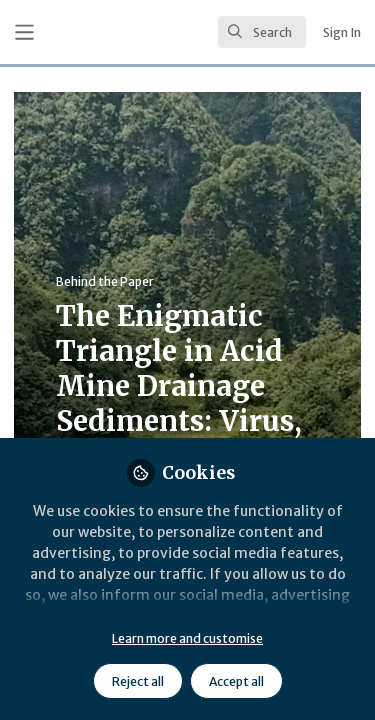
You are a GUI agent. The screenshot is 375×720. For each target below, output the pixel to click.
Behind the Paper (105, 281)
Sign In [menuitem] (342, 32)
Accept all (236, 681)
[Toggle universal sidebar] (24, 32)
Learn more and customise (187, 638)
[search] (262, 32)
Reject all (138, 681)
